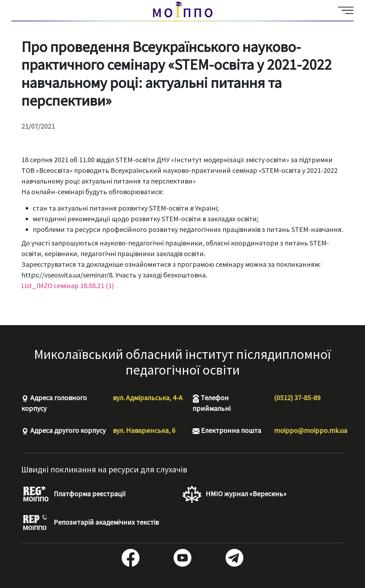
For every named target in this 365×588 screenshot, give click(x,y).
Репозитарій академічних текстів (90, 523)
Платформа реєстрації (73, 494)
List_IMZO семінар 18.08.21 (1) (68, 285)
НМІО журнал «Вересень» (234, 494)
